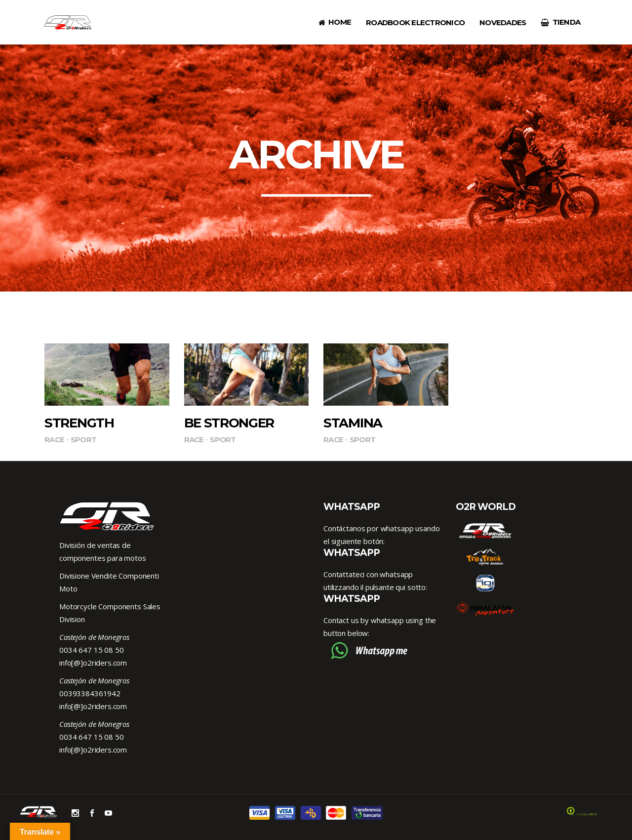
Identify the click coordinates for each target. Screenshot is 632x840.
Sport (83, 440)
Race (54, 440)
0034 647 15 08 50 (91, 650)
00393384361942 (90, 693)
